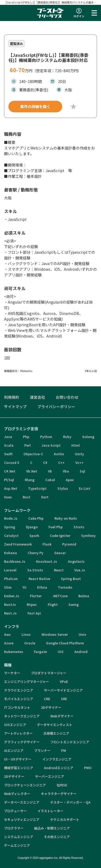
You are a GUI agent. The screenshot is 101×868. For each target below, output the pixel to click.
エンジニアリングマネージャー (27, 681)
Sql (82, 471)
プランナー (42, 750)
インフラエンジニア (57, 759)
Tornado (65, 587)
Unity (79, 454)
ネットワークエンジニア (22, 716)
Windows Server (55, 634)
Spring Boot (71, 579)
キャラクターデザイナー (59, 794)
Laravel (10, 570)
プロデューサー (15, 811)
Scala (9, 445)
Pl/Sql (9, 480)
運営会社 (37, 397)
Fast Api (34, 613)
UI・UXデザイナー (18, 759)
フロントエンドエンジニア (70, 742)
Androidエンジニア (59, 768)
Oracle (30, 643)
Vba (66, 471)
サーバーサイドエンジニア (63, 690)
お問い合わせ (67, 397)
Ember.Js (12, 596)
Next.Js (10, 613)
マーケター (12, 673)
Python (46, 437)
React (59, 570)
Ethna (42, 587)
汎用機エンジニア (56, 733)
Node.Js (11, 518)
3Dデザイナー (51, 707)
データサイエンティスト (55, 725)
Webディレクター (17, 794)
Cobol (50, 480)
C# (45, 462)
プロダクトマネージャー (49, 673)
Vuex (8, 497)
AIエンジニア (14, 750)
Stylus (63, 488)
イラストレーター (50, 811)
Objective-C (33, 454)
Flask (47, 544)
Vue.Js (80, 570)
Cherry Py (36, 553)
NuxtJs (10, 604)
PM (64, 750)
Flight (53, 604)
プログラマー (14, 828)
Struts (79, 527)
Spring (10, 527)
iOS (61, 652)
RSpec (32, 604)
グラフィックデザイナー (22, 742)
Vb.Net (32, 471)
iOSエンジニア (15, 725)
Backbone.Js (15, 561)
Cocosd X (12, 462)
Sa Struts (35, 570)
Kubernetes (14, 652)
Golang (88, 437)
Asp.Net (11, 488)
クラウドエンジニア (19, 690)
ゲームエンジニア (17, 845)
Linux (26, 634)
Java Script (51, 445)
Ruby (67, 437)
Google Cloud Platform (65, 643)
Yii (24, 587)
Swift (8, 454)
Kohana (11, 553)
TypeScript (37, 488)
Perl (27, 445)
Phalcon (11, 579)
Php (26, 437)
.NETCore (60, 596)
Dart (45, 497)
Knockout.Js (47, 561)
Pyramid (69, 544)
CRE (47, 699)
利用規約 (12, 397)
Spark (34, 535)
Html (76, 445)
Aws (7, 634)
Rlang (30, 480)
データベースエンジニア (22, 802)
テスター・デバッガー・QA (70, 802)
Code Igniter (60, 535)
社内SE (62, 785)
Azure (9, 643)
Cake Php (36, 518)
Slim (8, 587)
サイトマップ (15, 407)
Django (32, 527)
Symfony (88, 535)
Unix (82, 634)
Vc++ (79, 462)
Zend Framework (18, 544)
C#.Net (10, 471)
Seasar (60, 553)
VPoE (64, 681)
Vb (50, 471)
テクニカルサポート (65, 819)
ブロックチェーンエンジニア (25, 785)
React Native (39, 579)
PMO (88, 768)
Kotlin (59, 454)
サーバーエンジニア (50, 776)
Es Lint (85, 488)
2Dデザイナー (14, 776)
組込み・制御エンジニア (52, 828)
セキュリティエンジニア (22, 819)
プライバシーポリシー (56, 407)
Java (8, 437)
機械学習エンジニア (19, 768)
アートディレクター (18, 733)
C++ (61, 462)
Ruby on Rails (66, 518)
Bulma (84, 596)
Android (81, 652)
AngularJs (76, 561)
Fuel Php (56, 527)
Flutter (36, 596)
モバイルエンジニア (19, 699)
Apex (70, 480)
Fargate (40, 652)
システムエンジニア (19, 837)
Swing (74, 604)
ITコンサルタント (17, 707)
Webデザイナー (62, 716)
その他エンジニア (57, 837)
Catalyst (11, 535)
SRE (64, 699)
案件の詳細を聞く (35, 106)
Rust (27, 497)
